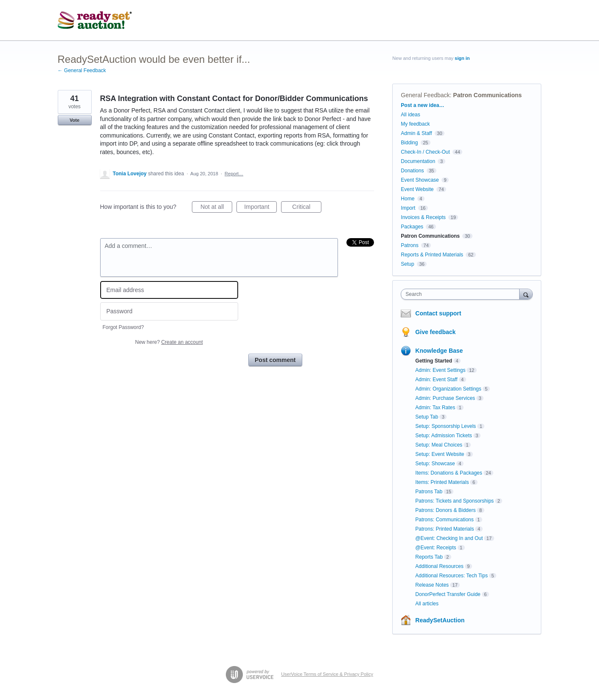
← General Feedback (82, 70)
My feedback (415, 124)
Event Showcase (420, 180)
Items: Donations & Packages (449, 473)
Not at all (216, 208)
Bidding (409, 143)
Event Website (417, 189)
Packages (412, 227)
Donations (412, 171)
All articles (427, 604)
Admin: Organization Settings (448, 389)
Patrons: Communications (444, 520)
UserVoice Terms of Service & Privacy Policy (327, 674)
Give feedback (435, 332)
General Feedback (425, 95)
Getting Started (434, 361)
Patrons (409, 245)
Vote (75, 120)
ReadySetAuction (440, 620)
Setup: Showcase (435, 464)
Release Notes (432, 585)
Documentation (418, 161)
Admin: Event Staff (436, 380)
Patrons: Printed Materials (444, 529)
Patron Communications (487, 95)
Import (408, 208)
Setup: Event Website (440, 454)
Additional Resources (439, 566)
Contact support (438, 313)
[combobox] (462, 294)
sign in (462, 58)
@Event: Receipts (436, 548)
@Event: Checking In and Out (449, 538)
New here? (169, 342)
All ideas (410, 115)
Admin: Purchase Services (445, 398)
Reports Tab (429, 557)
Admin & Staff (416, 133)
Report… (234, 174)
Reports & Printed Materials (432, 255)
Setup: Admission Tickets (443, 436)
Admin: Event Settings (440, 370)
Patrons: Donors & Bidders (445, 510)
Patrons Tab (429, 492)
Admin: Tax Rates (435, 408)
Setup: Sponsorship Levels (446, 426)
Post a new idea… (422, 105)
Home (408, 199)
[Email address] (169, 290)
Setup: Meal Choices (439, 445)
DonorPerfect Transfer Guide (448, 594)
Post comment (275, 360)
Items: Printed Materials (442, 482)
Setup (407, 264)
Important (260, 208)
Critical (307, 208)
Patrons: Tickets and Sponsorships (454, 501)
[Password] (169, 311)
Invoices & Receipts (423, 217)
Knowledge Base (439, 351)
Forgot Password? (123, 327)
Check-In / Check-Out (425, 152)
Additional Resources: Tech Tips (451, 576)
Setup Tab (427, 417)
